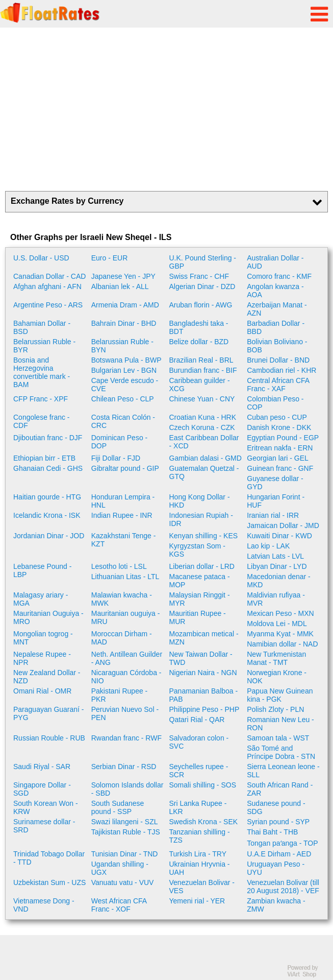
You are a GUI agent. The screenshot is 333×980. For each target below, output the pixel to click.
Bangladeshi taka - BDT (199, 327)
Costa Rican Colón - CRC (123, 421)
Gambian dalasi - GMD (206, 458)
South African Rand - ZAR (280, 789)
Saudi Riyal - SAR (42, 767)
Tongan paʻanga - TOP (282, 843)
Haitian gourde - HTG (47, 497)
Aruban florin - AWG (201, 305)
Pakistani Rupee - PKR (120, 695)
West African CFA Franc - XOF (119, 905)
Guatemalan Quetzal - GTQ (204, 472)
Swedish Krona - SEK (204, 822)
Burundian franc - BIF (203, 370)
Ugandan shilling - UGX (120, 868)
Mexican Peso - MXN (280, 613)
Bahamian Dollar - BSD (42, 327)
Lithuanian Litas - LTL (125, 577)
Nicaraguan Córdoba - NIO (126, 677)
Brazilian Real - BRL (201, 360)
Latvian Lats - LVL (275, 556)
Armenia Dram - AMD (125, 305)
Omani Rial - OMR (42, 691)
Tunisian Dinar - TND (125, 854)
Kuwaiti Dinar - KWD (279, 536)
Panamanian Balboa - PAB (204, 695)
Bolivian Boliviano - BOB (277, 346)
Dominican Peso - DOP (120, 442)
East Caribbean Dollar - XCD (204, 442)
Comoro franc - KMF (279, 276)
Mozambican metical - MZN (204, 638)
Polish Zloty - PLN (275, 709)
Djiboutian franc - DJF (48, 438)
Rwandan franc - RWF (126, 738)
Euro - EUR (110, 258)
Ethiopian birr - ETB (44, 458)
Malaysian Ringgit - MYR (200, 599)
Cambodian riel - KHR (281, 370)
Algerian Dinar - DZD (202, 286)
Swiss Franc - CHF (199, 276)
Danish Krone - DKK (279, 427)
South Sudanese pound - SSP (118, 807)
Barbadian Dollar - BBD (276, 327)
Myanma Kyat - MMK (280, 634)
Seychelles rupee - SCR (199, 771)
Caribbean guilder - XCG (200, 385)
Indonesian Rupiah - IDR (201, 519)
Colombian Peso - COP (275, 403)
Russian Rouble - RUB (49, 738)
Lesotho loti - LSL (119, 566)
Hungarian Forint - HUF (276, 501)
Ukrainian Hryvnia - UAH (200, 868)
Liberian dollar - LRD (202, 566)
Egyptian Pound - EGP (283, 438)
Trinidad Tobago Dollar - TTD (49, 858)
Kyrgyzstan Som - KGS (197, 550)
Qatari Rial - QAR (197, 720)
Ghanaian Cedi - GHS (48, 468)
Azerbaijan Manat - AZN (277, 309)
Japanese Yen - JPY (123, 276)
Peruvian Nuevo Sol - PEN (125, 713)
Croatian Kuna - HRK (203, 417)
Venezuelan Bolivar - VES (202, 887)
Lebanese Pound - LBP (42, 570)
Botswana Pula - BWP (126, 360)
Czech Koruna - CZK (202, 427)
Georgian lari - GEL (278, 458)
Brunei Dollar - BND (278, 360)
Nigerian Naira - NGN (203, 673)
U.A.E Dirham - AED (279, 854)
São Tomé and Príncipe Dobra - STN (281, 752)
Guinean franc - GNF (280, 468)
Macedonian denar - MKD (279, 581)
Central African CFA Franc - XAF (278, 385)
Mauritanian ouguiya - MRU (126, 617)
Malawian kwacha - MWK (122, 599)
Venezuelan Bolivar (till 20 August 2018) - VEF (283, 887)
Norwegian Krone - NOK (277, 677)
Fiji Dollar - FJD (116, 458)
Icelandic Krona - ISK (47, 515)
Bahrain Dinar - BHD (124, 323)
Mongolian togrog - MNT (43, 638)
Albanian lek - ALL (120, 286)
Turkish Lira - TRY (198, 854)
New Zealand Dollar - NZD (47, 677)
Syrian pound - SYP (278, 822)
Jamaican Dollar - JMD (283, 525)
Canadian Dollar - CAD (49, 276)
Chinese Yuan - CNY (202, 399)
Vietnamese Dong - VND (44, 905)
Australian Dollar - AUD (275, 262)
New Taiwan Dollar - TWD (201, 658)
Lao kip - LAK (268, 546)
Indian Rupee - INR (122, 515)
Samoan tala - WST (278, 738)
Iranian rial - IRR (273, 515)
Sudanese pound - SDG (276, 807)
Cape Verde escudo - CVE (125, 385)
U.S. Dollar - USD (41, 258)
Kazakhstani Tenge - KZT (124, 540)
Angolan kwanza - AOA (275, 291)
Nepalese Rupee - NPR (42, 658)
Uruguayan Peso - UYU (276, 868)
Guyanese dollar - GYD (275, 483)
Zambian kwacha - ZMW (276, 905)
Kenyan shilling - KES (204, 536)
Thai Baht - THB (272, 832)
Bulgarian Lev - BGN (124, 370)
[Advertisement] (166, 109)
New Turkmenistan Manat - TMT (276, 658)
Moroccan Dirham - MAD (122, 638)
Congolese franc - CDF (42, 421)
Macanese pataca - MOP (200, 581)
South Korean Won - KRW (46, 807)
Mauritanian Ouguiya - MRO (48, 617)
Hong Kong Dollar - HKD (200, 501)
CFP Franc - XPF (41, 399)
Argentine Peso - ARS (48, 305)
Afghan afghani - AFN (47, 286)
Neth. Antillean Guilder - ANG (127, 658)
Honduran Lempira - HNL (123, 501)
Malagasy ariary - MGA (41, 599)
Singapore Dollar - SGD (42, 789)
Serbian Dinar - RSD (124, 767)
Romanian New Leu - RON (280, 724)
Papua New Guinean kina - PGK (280, 695)
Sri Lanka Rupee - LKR (198, 807)
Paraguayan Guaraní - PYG (49, 713)
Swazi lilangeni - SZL (125, 822)
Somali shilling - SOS (203, 785)
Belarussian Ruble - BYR (44, 346)
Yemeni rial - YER (197, 901)
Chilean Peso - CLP (123, 399)
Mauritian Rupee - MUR (198, 617)
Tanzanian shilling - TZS (200, 836)
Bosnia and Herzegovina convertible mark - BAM (42, 372)
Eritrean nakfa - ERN (280, 448)
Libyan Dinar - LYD (277, 566)
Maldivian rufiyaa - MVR (276, 599)
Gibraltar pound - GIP (125, 468)
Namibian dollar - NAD (282, 644)
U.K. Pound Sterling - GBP (203, 262)
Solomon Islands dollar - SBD (127, 789)
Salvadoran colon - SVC (199, 742)
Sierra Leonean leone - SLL (283, 771)
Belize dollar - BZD (199, 342)
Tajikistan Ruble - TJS (126, 832)
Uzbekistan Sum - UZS (49, 882)
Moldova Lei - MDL (277, 624)
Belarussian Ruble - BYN (122, 346)
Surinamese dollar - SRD (44, 826)
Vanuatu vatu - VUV (123, 882)
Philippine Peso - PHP (204, 709)
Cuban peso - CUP (277, 417)
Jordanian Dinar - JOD (49, 536)
